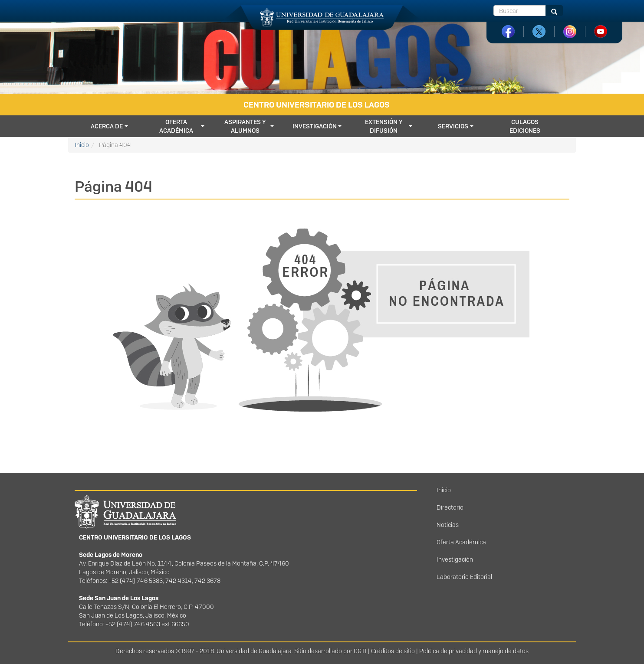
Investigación (315, 126)
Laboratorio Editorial (464, 577)
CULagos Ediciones (525, 126)
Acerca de (107, 126)
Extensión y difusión (384, 126)
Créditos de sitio (393, 651)
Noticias (448, 525)
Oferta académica (176, 126)
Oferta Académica (461, 542)
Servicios (453, 126)
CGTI (360, 651)
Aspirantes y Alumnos (245, 126)
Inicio (82, 145)
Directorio (450, 507)
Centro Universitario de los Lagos (317, 105)
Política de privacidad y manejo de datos (474, 651)
